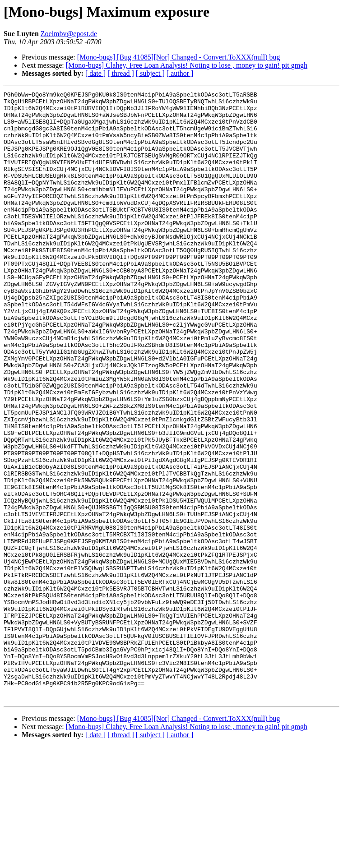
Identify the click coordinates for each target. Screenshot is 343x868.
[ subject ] (150, 73)
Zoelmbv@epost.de (69, 34)
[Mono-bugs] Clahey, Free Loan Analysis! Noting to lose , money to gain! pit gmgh (187, 65)
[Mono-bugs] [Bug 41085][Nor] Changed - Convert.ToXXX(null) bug (179, 57)
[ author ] (180, 73)
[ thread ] (121, 73)
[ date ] (95, 73)
